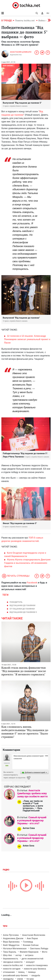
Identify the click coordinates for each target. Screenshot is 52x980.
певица (32, 972)
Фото (45, 952)
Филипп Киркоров (29, 952)
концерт (30, 962)
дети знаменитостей (32, 959)
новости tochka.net (13, 965)
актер (18, 955)
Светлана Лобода (39, 949)
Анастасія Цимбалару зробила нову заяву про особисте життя (32, 793)
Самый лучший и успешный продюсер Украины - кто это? (32, 820)
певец (21, 972)
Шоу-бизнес (8, 66)
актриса (29, 955)
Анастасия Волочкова (34, 935)
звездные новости (13, 962)
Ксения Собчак (31, 945)
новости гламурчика (37, 965)
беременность (11, 959)
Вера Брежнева (11, 942)
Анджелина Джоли (13, 938)
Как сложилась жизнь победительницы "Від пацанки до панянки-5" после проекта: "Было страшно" (25, 732)
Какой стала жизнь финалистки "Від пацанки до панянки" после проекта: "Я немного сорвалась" (24, 671)
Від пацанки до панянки (22, 605)
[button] (42, 13)
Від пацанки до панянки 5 (23, 612)
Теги (5, 926)
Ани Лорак (32, 938)
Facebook (32, 583)
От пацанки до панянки (22, 609)
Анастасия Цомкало (21, 52)
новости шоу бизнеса (35, 969)
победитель (16, 602)
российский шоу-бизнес (15, 975)
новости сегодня (12, 969)
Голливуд (28, 942)
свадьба (36, 975)
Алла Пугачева (11, 935)
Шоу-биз (7, 955)
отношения (9, 972)
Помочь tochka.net (25, 21)
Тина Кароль (10, 952)
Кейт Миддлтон (11, 945)
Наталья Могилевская (15, 949)
